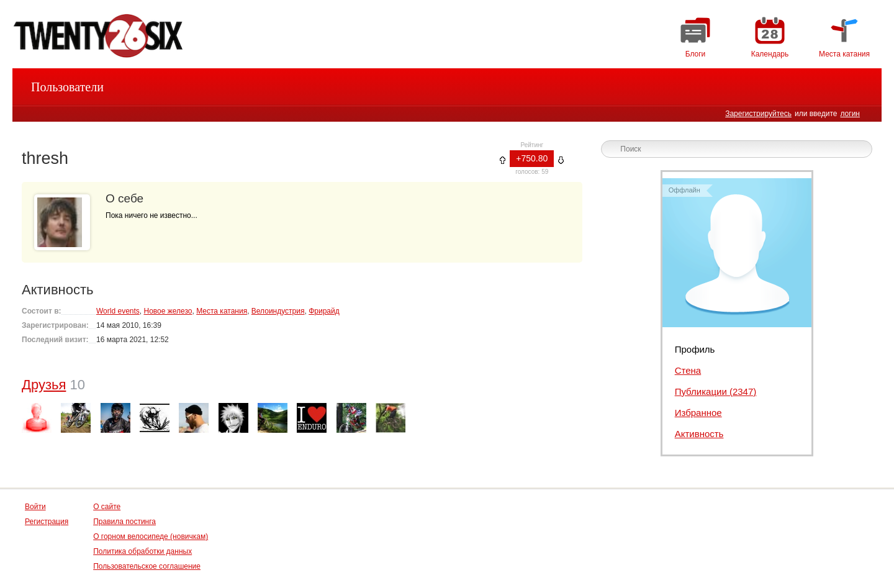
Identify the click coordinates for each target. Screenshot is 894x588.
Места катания (222, 311)
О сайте (107, 507)
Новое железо (168, 311)
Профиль (695, 349)
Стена (688, 370)
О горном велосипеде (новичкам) (151, 536)
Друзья (44, 385)
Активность (699, 434)
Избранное (698, 413)
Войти (35, 507)
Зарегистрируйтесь (758, 114)
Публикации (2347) (716, 391)
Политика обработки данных (142, 551)
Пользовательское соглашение (147, 566)
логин (850, 114)
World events (118, 311)
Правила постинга (124, 522)
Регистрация (47, 522)
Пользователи (67, 87)
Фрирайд (324, 311)
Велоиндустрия (278, 311)
